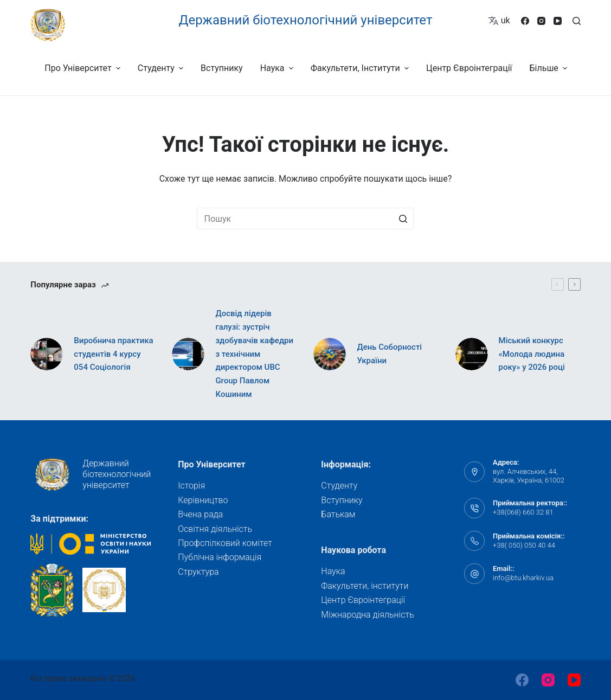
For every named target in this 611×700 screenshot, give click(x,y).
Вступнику (342, 500)
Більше (550, 68)
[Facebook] (525, 21)
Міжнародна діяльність (367, 615)
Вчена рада (200, 514)
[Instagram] (541, 21)
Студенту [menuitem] (162, 68)
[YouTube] (558, 21)
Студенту (339, 486)
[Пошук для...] (305, 219)
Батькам (338, 514)
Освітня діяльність (215, 529)
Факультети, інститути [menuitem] (361, 68)
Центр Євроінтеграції (363, 600)
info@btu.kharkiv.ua (523, 578)
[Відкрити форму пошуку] (577, 21)
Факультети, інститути (365, 586)
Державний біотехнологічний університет (305, 20)
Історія (191, 486)
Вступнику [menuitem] (222, 68)
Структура (198, 572)
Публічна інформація (220, 557)
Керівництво (203, 500)
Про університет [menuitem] (83, 68)
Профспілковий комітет (225, 543)
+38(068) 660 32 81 (523, 512)
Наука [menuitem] (278, 68)
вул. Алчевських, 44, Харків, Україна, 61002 (529, 476)
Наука (333, 571)
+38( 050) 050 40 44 (524, 545)
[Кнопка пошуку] (403, 219)
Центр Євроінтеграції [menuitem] (469, 68)
